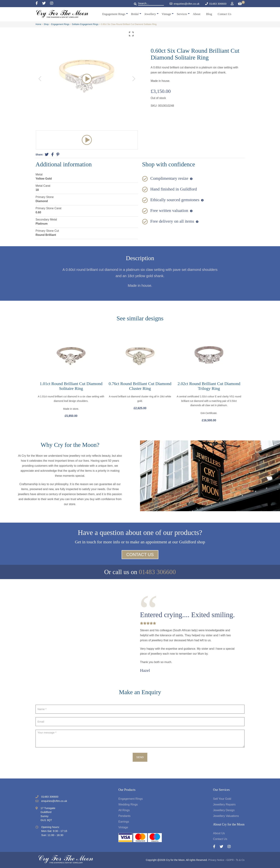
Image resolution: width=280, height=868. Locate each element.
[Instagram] (52, 3)
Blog (209, 14)
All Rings (124, 810)
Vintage (166, 14)
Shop (46, 24)
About (197, 14)
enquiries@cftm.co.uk (185, 4)
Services (182, 14)
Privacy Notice (216, 860)
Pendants (124, 816)
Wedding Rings (128, 804)
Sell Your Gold (222, 799)
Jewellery (150, 14)
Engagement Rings (114, 14)
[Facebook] (39, 3)
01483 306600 (218, 4)
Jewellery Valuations (226, 816)
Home (38, 24)
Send (140, 757)
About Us (219, 833)
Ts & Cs (240, 860)
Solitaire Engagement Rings (85, 24)
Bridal (135, 14)
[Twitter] (46, 3)
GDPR (230, 860)
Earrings (124, 822)
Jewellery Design (224, 810)
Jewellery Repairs (224, 804)
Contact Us (224, 14)
